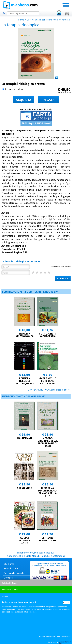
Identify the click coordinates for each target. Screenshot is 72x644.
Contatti (8, 578)
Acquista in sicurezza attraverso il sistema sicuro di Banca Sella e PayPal (49, 576)
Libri (29, 20)
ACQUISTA (24, 100)
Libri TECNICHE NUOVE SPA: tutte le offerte (49, 390)
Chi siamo (9, 564)
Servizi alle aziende (14, 573)
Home (21, 20)
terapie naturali (62, 20)
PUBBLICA (63, 278)
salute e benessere (43, 20)
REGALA (49, 100)
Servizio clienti (12, 568)
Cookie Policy (45, 637)
